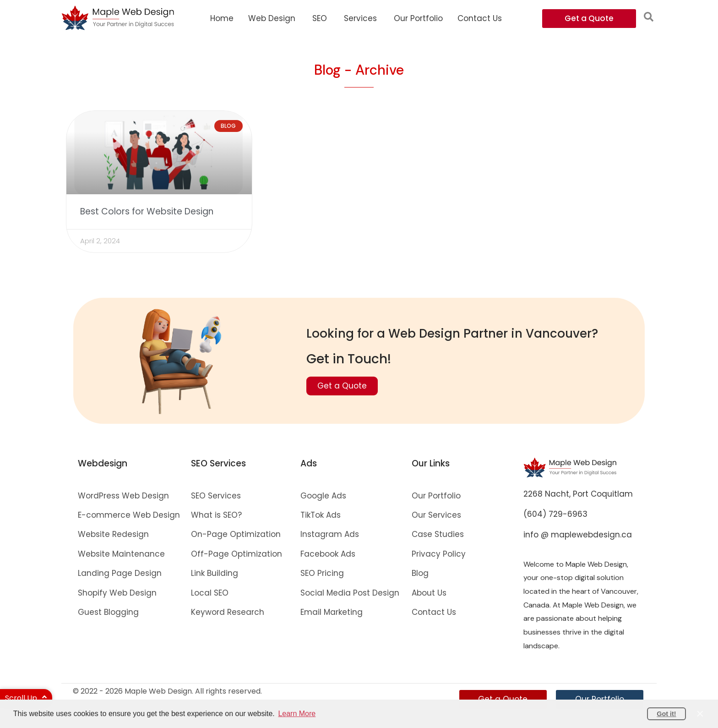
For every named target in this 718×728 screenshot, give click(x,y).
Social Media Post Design (350, 593)
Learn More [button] (297, 714)
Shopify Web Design (117, 593)
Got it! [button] (666, 714)
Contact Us (434, 612)
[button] (649, 17)
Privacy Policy (439, 554)
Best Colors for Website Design (147, 212)
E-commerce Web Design (129, 515)
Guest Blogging (108, 612)
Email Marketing (332, 612)
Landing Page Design (120, 574)
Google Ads (323, 496)
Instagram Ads (330, 535)
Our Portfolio (436, 496)
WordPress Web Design (123, 496)
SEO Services (216, 496)
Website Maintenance (121, 554)
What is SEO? (216, 515)
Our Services (436, 515)
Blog (420, 574)
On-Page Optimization (236, 535)
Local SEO (210, 593)
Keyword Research (228, 612)
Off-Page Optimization (237, 554)
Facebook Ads (328, 554)
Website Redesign (113, 535)
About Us (429, 593)
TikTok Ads (321, 515)
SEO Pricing (322, 574)
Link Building (215, 574)
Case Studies (438, 535)
